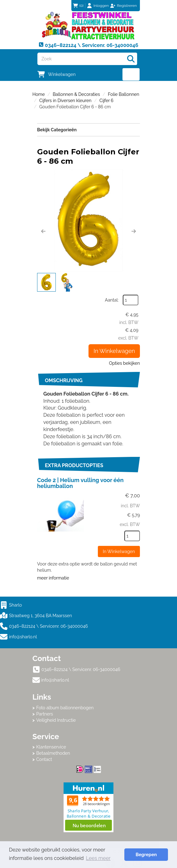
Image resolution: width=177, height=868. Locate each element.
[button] (43, 231)
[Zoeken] (131, 59)
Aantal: (112, 300)
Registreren (127, 6)
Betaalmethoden (53, 753)
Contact (44, 759)
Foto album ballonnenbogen (65, 708)
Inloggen (101, 6)
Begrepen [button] (146, 854)
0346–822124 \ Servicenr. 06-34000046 (44, 626)
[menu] (131, 74)
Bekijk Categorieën (88, 129)
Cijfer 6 (106, 101)
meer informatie (53, 578)
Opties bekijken (124, 363)
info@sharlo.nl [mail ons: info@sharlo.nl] (55, 680)
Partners (45, 714)
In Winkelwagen (114, 351)
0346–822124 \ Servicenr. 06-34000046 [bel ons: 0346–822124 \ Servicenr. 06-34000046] (81, 669)
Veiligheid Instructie (56, 720)
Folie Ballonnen (123, 94)
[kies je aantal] (132, 536)
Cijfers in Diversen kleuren (65, 101)
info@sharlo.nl (23, 637)
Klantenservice (51, 747)
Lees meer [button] (98, 858)
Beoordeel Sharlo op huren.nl (88, 807)
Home (39, 94)
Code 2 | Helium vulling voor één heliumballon (80, 483)
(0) (78, 6)
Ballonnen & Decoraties (76, 94)
